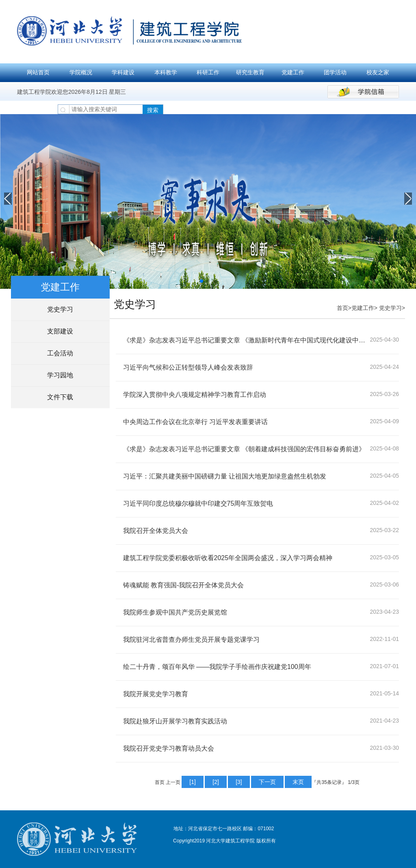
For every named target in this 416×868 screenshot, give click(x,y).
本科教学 (166, 72)
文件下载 (60, 397)
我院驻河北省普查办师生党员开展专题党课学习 (191, 640)
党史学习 (60, 309)
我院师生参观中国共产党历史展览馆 (175, 612)
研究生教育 (250, 72)
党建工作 (293, 72)
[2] (216, 782)
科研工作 (208, 72)
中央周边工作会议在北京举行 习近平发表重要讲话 (195, 422)
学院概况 (81, 72)
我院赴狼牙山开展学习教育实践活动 (175, 721)
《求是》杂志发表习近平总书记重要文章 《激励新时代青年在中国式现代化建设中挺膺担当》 (247, 340)
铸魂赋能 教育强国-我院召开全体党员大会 (184, 585)
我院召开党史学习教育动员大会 (169, 748)
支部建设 (60, 331)
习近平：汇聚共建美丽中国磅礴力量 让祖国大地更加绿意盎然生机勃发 (225, 476)
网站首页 (38, 72)
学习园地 (60, 375)
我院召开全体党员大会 (156, 531)
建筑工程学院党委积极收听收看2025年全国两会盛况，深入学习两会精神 (228, 558)
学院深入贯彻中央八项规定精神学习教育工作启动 (195, 395)
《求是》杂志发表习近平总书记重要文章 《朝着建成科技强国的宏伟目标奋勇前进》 (244, 449)
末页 (298, 782)
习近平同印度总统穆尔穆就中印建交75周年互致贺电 (198, 503)
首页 (342, 308)
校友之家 (378, 72)
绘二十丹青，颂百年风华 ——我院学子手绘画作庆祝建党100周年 (217, 667)
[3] (239, 782)
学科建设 (123, 72)
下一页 (267, 782)
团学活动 (335, 72)
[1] (193, 782)
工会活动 (60, 353)
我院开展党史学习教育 (156, 694)
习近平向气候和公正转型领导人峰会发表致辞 (188, 367)
